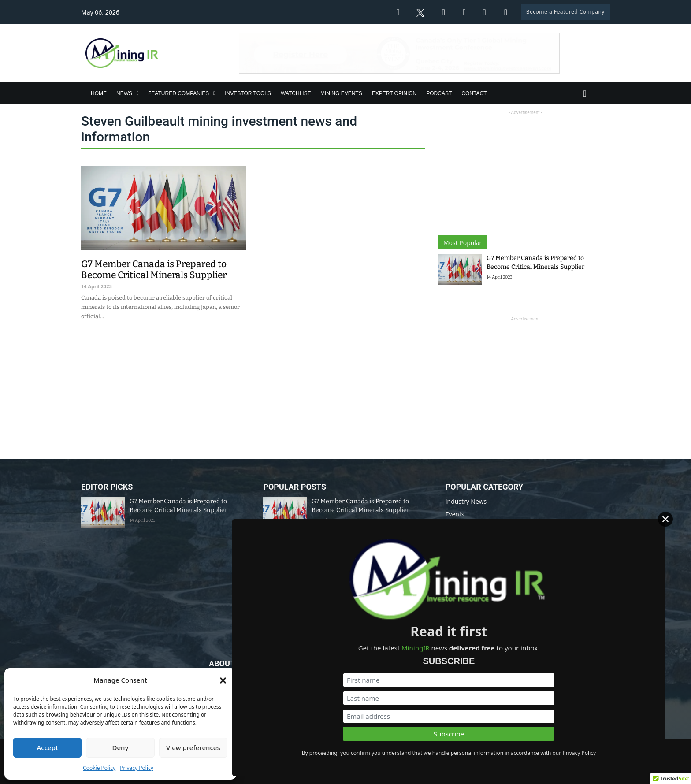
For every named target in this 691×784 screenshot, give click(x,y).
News (124, 93)
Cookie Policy (99, 768)
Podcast (439, 93)
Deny (121, 747)
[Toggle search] (585, 93)
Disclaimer (385, 748)
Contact (474, 93)
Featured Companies (178, 93)
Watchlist (296, 93)
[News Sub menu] (137, 93)
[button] (223, 680)
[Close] (677, 536)
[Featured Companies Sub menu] (214, 93)
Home (99, 93)
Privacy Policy (137, 768)
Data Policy (345, 748)
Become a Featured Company (565, 12)
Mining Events (341, 93)
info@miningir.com (276, 720)
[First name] (589, 658)
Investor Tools (248, 93)
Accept (48, 747)
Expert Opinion (394, 93)
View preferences (193, 747)
